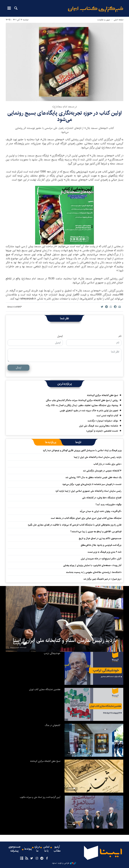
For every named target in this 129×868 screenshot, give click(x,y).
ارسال (19, 368)
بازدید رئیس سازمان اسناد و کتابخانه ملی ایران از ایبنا (98, 457)
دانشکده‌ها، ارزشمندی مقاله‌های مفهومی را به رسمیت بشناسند (94, 572)
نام (120, 336)
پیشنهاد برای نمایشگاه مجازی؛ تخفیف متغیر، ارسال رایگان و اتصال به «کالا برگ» (82, 405)
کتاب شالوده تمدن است (107, 416)
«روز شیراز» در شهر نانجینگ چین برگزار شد (102, 579)
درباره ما (37, 849)
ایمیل (60, 336)
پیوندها (28, 849)
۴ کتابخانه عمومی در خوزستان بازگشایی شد (102, 471)
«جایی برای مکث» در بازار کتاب (107, 464)
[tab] (78, 442)
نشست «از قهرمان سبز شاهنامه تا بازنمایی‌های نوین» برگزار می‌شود (92, 484)
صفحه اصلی (119, 20)
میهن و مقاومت (104, 20)
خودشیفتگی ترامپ (52, 653)
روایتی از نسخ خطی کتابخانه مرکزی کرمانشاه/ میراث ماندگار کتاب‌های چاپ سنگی (82, 400)
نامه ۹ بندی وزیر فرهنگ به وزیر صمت (105, 552)
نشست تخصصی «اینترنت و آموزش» (102, 431)
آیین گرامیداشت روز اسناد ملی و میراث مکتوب (40, 797)
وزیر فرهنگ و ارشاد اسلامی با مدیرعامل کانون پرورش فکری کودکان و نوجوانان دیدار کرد (82, 450)
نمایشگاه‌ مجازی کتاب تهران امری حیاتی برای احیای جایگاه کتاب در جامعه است (86, 518)
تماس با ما (46, 849)
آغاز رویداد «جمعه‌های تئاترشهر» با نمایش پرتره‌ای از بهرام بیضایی (92, 565)
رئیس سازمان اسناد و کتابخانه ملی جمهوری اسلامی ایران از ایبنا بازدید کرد (88, 491)
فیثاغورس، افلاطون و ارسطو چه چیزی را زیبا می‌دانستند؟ (96, 532)
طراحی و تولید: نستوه (64, 863)
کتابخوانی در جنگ (53, 725)
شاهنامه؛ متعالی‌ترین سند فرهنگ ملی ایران (99, 426)
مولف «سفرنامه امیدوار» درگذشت (103, 421)
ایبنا (96, 9)
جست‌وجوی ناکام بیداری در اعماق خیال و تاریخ (100, 538)
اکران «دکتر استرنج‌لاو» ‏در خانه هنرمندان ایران (101, 559)
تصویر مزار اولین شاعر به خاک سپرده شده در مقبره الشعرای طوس (89, 411)
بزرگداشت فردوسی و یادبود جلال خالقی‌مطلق (101, 545)
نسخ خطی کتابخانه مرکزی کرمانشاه (103, 395)
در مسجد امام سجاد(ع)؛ (64, 107)
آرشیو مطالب (57, 849)
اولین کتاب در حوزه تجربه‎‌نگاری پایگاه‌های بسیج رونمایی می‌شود (64, 116)
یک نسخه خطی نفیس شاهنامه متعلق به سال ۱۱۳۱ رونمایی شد (93, 477)
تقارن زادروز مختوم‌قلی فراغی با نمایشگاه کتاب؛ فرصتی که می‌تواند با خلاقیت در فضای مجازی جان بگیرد (75, 525)
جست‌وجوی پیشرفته (14, 849)
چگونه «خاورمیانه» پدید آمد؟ (109, 505)
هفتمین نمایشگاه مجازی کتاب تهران (45, 689)
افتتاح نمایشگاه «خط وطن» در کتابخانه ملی (102, 498)
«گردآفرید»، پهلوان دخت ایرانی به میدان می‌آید (101, 511)
